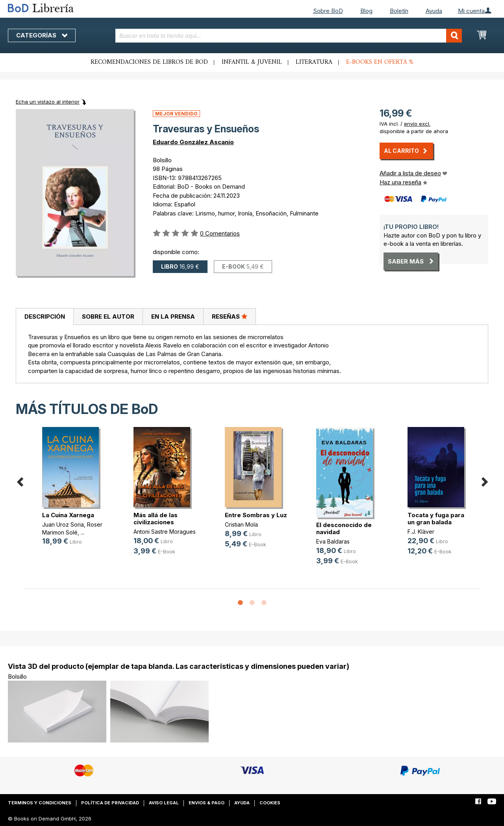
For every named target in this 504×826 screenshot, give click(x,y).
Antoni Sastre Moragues (165, 532)
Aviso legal (164, 803)
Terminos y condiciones (40, 803)
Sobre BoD (328, 11)
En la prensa (173, 316)
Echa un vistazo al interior (48, 102)
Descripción (45, 316)
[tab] (44, 317)
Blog (366, 11)
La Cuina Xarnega (68, 515)
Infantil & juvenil (252, 62)
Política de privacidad (110, 803)
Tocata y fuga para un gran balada (436, 519)
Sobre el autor (108, 316)
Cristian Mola (241, 524)
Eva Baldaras (333, 541)
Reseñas (230, 316)
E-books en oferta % (380, 62)
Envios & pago (207, 803)
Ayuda (434, 11)
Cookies (270, 803)
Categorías (42, 35)
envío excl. (417, 124)
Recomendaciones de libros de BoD (149, 62)
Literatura (314, 62)
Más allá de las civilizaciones (156, 519)
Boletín (399, 11)
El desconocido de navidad (344, 528)
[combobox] (289, 36)
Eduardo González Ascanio (193, 142)
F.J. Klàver (421, 532)
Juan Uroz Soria (63, 524)
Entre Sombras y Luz (256, 515)
